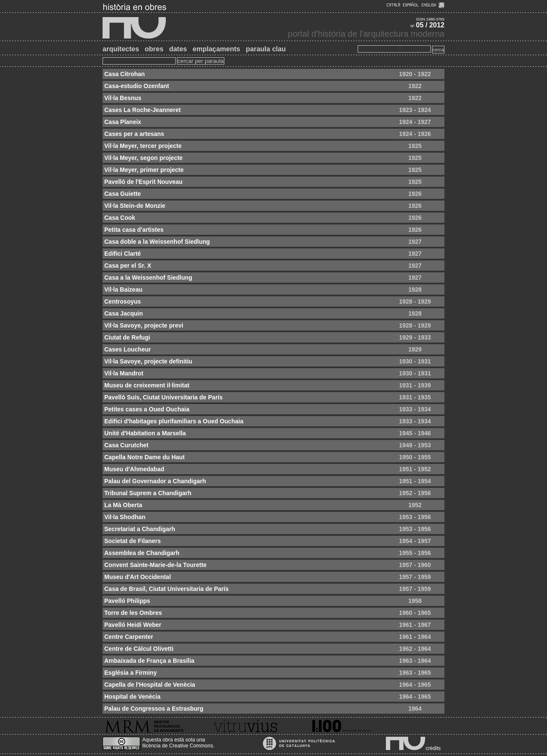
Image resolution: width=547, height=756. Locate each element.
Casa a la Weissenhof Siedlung (148, 278)
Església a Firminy (131, 673)
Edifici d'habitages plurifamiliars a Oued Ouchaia (174, 421)
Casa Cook (120, 218)
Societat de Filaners (132, 541)
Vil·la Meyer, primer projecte (144, 170)
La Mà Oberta (123, 505)
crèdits (433, 748)
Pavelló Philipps (127, 601)
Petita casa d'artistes (134, 230)
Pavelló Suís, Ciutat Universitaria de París (163, 397)
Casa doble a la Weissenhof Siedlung (157, 242)
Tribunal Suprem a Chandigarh (148, 493)
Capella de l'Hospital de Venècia (150, 685)
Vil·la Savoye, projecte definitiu (148, 361)
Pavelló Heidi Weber (133, 625)
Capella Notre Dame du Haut (144, 457)
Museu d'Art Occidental (138, 577)
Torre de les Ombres (133, 613)
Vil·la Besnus (123, 98)
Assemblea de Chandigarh (142, 553)
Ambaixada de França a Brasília (149, 661)
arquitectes (121, 49)
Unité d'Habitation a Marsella (145, 433)
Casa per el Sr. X (128, 266)
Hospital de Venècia (132, 697)
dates (178, 49)
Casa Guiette (123, 194)
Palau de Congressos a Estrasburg (154, 709)
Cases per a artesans (134, 134)
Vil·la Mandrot (124, 373)
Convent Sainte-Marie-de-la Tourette (155, 565)
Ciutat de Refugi (127, 337)
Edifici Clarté (123, 254)
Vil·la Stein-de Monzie (135, 206)
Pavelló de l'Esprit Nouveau (143, 182)
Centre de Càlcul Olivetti (139, 649)
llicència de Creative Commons (178, 746)
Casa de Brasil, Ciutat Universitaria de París (166, 589)
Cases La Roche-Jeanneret (143, 110)
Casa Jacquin (124, 313)
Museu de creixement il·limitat (147, 385)
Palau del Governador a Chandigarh (155, 481)
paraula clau (266, 49)
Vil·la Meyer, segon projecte (143, 158)
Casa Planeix (123, 122)
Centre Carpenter (129, 637)
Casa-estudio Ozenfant (137, 86)
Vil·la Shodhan (125, 517)
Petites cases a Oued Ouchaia (147, 409)
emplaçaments (216, 49)
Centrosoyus (123, 301)
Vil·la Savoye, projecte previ (144, 325)
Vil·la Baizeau (123, 289)
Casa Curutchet (126, 445)
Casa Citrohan (125, 74)
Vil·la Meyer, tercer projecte (143, 146)
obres (154, 49)
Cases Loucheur (128, 349)
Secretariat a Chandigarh (140, 529)
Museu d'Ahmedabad (134, 469)
